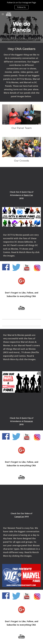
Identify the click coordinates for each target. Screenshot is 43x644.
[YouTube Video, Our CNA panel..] (21, 179)
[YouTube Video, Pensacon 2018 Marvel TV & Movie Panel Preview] (21, 406)
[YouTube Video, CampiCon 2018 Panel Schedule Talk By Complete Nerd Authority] (21, 499)
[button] (3, 14)
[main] (22, 27)
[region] (21, 5)
